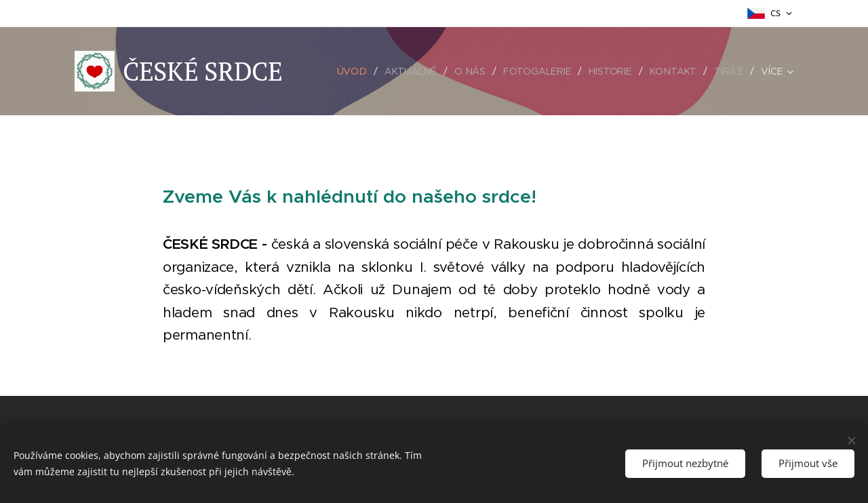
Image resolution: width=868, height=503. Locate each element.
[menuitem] (355, 71)
